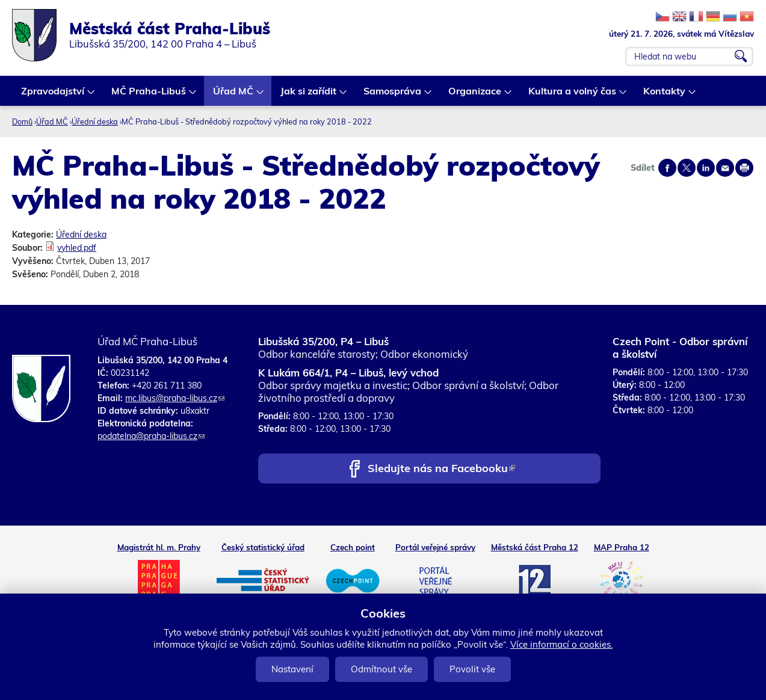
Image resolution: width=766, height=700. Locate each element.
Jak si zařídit (309, 95)
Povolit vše (472, 669)
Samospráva (393, 95)
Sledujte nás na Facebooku (441, 469)
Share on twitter (687, 168)
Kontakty (665, 95)
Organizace (475, 95)
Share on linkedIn (706, 168)
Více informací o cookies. (561, 644)
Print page (744, 168)
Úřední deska (95, 121)
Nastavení (292, 669)
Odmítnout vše (381, 669)
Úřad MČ (234, 95)
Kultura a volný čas (573, 95)
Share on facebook (667, 168)
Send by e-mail (725, 168)
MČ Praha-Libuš (149, 95)
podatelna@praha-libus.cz (151, 436)
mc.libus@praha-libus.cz (175, 398)
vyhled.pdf (77, 248)
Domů (22, 121)
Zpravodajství (53, 95)
